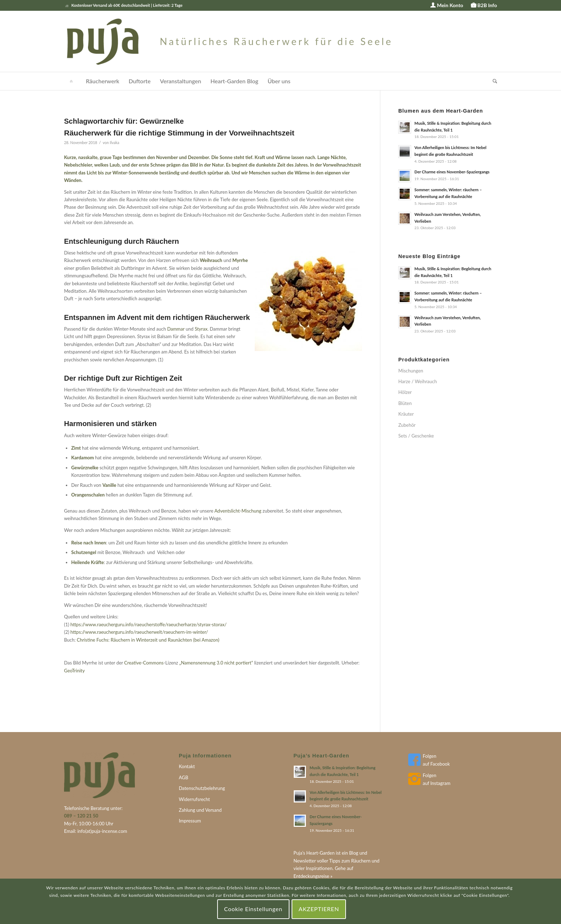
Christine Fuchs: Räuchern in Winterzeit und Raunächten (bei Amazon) (148, 640)
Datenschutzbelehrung (202, 788)
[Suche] (493, 81)
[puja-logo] (228, 41)
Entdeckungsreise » (313, 876)
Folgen (429, 756)
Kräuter (406, 414)
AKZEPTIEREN (319, 909)
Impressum (190, 821)
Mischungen (411, 371)
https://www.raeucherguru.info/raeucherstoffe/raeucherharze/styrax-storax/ (149, 624)
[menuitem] (447, 6)
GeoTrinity (74, 671)
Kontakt (187, 766)
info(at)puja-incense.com (102, 831)
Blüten (405, 403)
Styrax (201, 329)
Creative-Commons (144, 663)
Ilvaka (114, 143)
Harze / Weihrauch (418, 381)
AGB (184, 777)
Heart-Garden (320, 853)
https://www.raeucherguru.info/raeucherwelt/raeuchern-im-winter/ (139, 632)
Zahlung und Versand (200, 810)
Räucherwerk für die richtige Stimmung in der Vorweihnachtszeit (179, 133)
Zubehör (407, 425)
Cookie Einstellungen (253, 909)
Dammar (176, 329)
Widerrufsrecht (194, 799)
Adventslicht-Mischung (238, 511)
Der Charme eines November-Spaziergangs (452, 172)
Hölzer (405, 392)
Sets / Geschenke (416, 436)
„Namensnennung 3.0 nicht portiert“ (216, 663)
